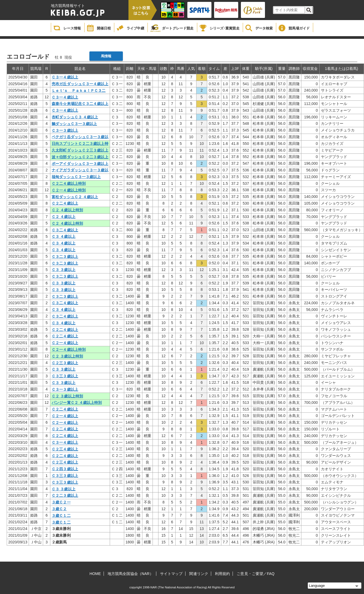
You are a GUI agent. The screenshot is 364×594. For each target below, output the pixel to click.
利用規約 (222, 574)
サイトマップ (171, 574)
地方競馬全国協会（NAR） (130, 574)
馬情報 (106, 56)
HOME (95, 574)
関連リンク (199, 574)
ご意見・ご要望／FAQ (255, 574)
